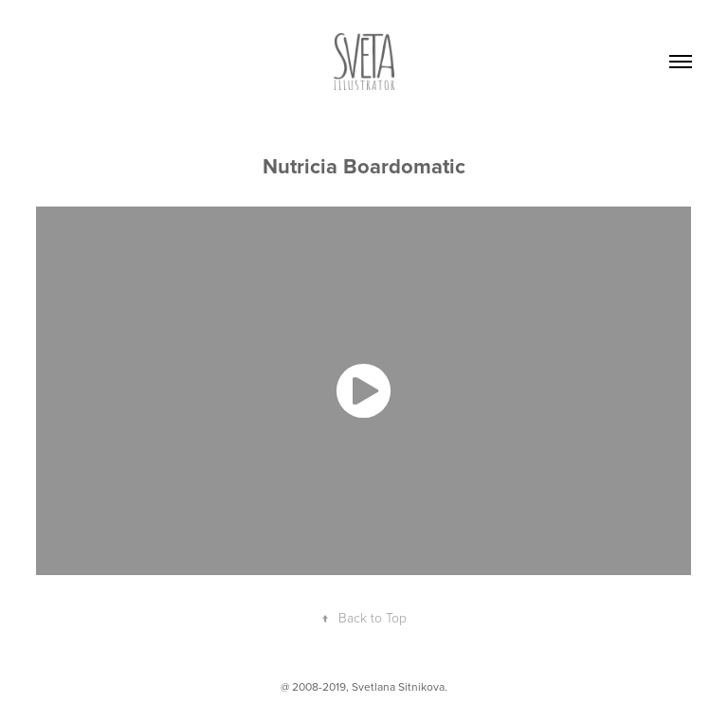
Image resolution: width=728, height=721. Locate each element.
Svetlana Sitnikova (398, 686)
